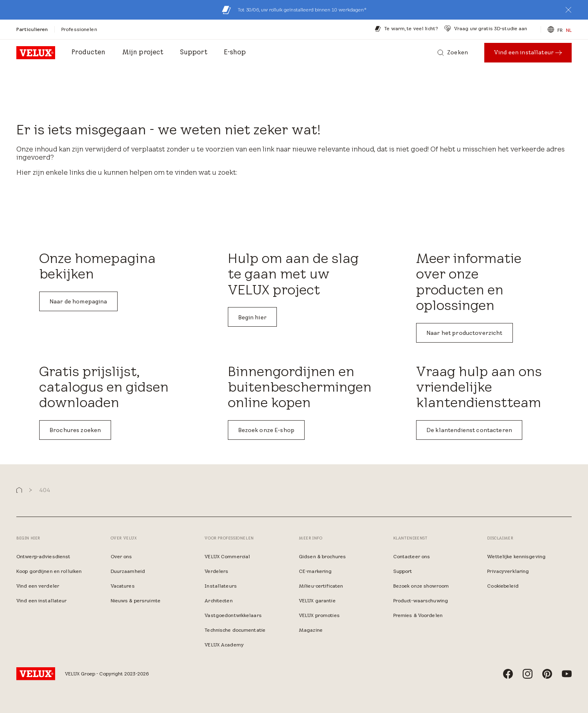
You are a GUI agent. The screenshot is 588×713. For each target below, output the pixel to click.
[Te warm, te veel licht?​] (406, 29)
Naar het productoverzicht (464, 333)
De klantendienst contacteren (469, 430)
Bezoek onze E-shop (266, 430)
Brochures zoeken (75, 430)
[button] (568, 10)
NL (569, 30)
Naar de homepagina (78, 301)
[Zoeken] (453, 53)
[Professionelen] (79, 29)
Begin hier (252, 317)
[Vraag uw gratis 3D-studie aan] (486, 29)
